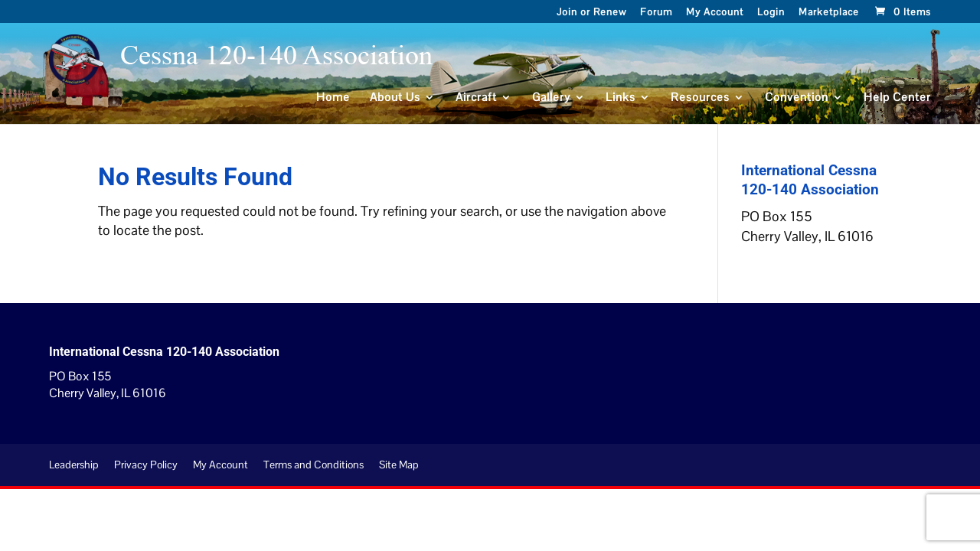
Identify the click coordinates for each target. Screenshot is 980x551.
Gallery (551, 98)
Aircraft (476, 98)
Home (333, 98)
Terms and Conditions (314, 465)
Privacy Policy (146, 465)
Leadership (74, 465)
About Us (395, 98)
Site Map (399, 465)
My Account (715, 13)
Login (771, 13)
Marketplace (829, 13)
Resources (700, 98)
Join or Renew (591, 13)
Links (621, 98)
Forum (656, 13)
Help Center (897, 98)
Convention (797, 98)
